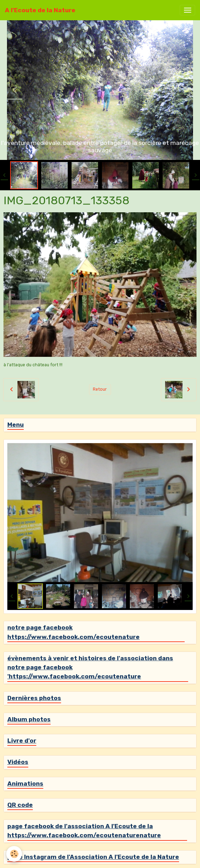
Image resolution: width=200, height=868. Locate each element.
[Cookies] (14, 854)
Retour (100, 389)
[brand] (40, 10)
